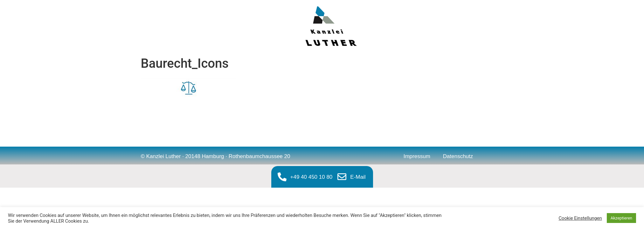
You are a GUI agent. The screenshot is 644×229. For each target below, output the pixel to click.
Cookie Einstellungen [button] (580, 218)
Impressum (417, 156)
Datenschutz (458, 156)
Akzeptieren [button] (621, 218)
